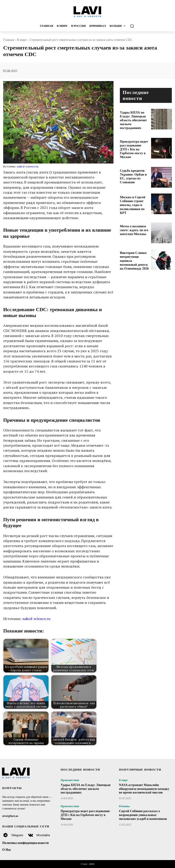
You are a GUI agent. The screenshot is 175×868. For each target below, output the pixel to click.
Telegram (17, 835)
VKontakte (43, 835)
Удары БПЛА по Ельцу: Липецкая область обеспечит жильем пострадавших (134, 117)
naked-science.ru (28, 166)
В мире (22, 40)
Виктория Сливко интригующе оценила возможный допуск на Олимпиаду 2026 (133, 250)
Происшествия (70, 780)
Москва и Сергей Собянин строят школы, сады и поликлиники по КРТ (133, 197)
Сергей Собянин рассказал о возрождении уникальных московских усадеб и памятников (143, 815)
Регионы (124, 806)
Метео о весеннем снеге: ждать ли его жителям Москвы (132, 222)
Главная (9, 40)
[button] (142, 26)
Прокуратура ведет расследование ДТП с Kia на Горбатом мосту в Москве (134, 144)
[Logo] (87, 11)
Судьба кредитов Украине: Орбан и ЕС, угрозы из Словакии (134, 169)
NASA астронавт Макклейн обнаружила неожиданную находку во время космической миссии (144, 789)
